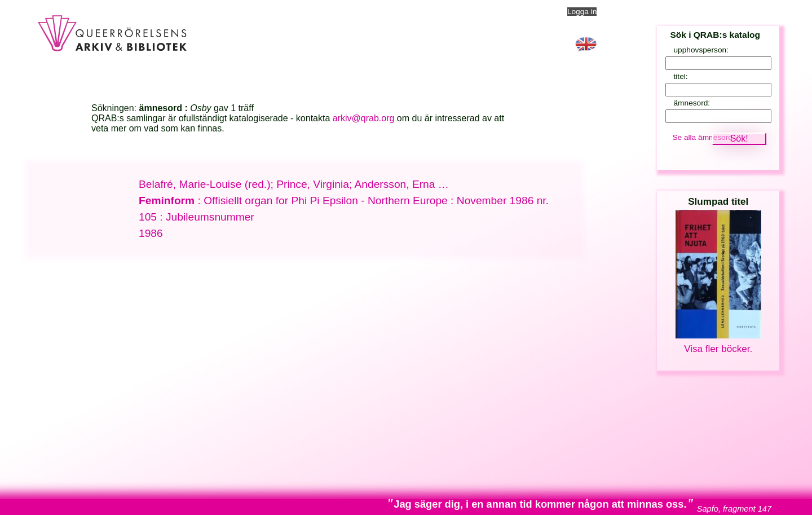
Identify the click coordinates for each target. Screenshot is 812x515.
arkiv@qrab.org (364, 118)
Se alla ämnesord (702, 137)
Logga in (582, 12)
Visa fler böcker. (718, 349)
